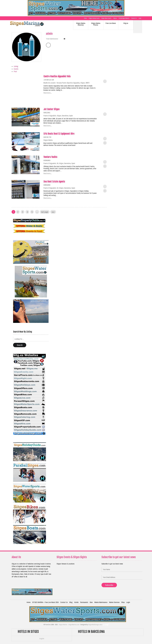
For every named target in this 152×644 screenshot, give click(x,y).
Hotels (76, 602)
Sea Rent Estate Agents (54, 182)
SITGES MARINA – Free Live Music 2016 (45, 602)
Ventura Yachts (50, 157)
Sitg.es (115, 18)
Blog (71, 602)
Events (16, 69)
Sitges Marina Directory (81, 24)
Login (140, 18)
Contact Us (134, 18)
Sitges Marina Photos (96, 24)
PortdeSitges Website (124, 18)
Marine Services (114, 602)
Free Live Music (111, 23)
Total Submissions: (52, 39)
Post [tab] (15, 71)
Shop (123, 602)
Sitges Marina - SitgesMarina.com (69, 625)
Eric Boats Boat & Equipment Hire (59, 134)
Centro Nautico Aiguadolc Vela (57, 76)
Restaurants (84, 602)
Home (85, 18)
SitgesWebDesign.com (95, 625)
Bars (91, 602)
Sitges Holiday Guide (94, 18)
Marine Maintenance (101, 602)
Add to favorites (105, 81)
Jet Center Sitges (52, 109)
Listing (16, 66)
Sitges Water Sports (106, 18)
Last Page (45, 212)
